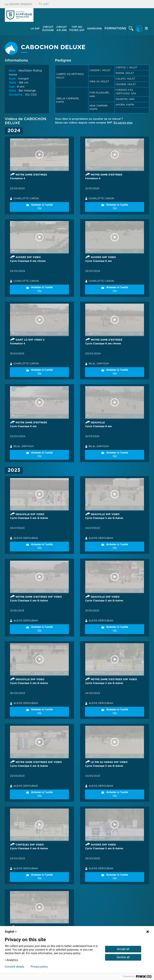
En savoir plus (123, 123)
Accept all (123, 949)
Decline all (123, 957)
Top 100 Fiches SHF (77, 29)
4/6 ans (62, 28)
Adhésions (94, 29)
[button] (35, 29)
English (11, 932)
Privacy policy (39, 967)
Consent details (15, 967)
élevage (48, 28)
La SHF (35, 29)
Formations (115, 28)
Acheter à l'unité (39, 207)
